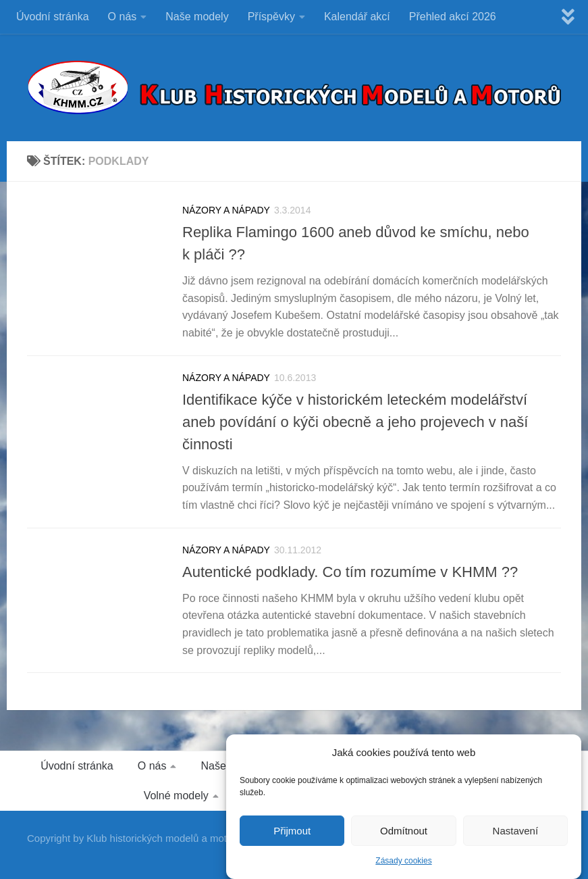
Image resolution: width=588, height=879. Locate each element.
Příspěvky (271, 17)
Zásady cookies (403, 863)
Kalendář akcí (357, 17)
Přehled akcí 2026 (453, 17)
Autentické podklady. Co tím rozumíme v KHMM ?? (350, 572)
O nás (123, 17)
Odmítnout (404, 832)
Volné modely (176, 796)
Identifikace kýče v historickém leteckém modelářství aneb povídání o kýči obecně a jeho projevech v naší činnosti (355, 422)
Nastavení (516, 832)
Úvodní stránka (53, 17)
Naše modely (197, 17)
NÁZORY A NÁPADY (226, 210)
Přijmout (292, 832)
